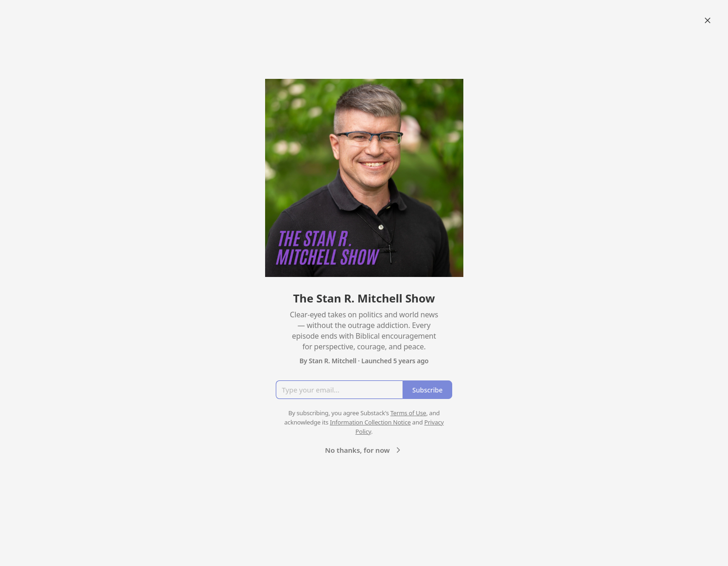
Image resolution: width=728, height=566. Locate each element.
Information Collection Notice (370, 422)
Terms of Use (408, 413)
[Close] (708, 20)
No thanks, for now (364, 450)
